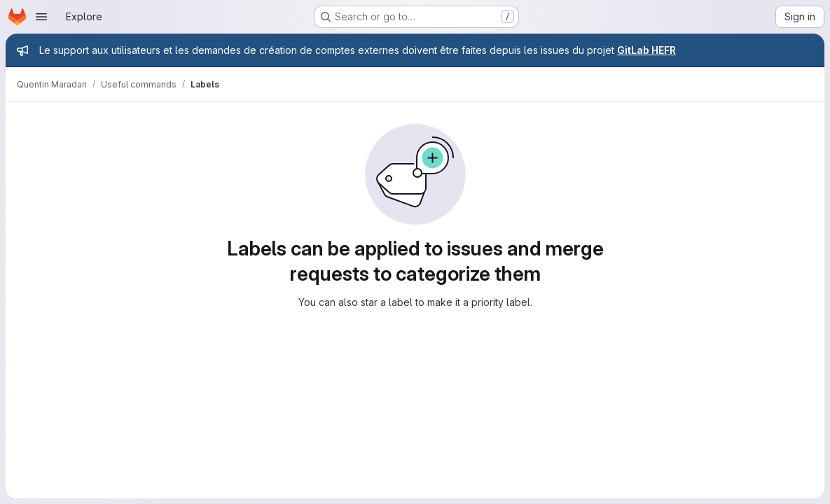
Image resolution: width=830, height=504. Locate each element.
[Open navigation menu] (41, 17)
